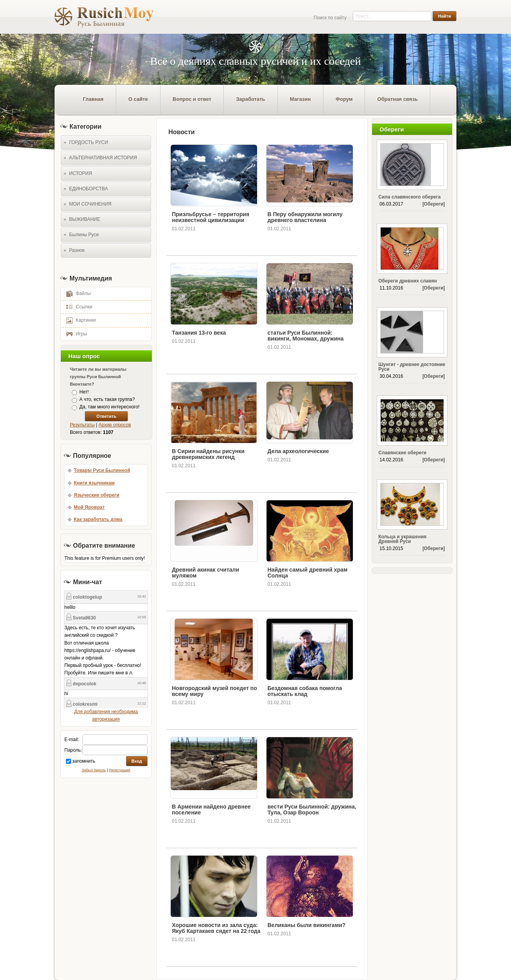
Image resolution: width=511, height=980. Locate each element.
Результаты (82, 425)
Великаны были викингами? (307, 925)
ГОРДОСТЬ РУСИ (89, 142)
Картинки (78, 320)
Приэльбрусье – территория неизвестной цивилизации (211, 217)
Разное (77, 250)
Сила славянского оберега (410, 197)
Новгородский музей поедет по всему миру (214, 691)
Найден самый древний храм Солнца (308, 573)
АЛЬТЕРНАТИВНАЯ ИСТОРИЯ (103, 158)
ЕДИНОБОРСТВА (89, 189)
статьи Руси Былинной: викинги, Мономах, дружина (306, 336)
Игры (74, 333)
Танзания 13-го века (199, 333)
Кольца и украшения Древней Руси (402, 539)
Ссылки (77, 306)
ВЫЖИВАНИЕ (85, 219)
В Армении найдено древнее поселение (211, 810)
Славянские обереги (402, 453)
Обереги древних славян (408, 281)
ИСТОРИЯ (80, 173)
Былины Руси (84, 235)
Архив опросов (115, 425)
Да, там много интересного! (109, 407)
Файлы (76, 293)
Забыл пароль (94, 770)
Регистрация (120, 770)
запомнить (84, 761)
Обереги (434, 204)
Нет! (84, 392)
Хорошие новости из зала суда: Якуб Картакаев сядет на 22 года (216, 928)
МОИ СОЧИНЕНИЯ (90, 204)
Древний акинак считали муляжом (205, 573)
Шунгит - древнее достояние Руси (412, 367)
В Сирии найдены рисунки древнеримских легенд (208, 454)
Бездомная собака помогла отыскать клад (305, 691)
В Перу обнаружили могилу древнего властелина (305, 217)
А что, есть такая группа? (107, 399)
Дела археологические (298, 451)
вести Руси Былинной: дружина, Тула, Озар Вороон (312, 810)
